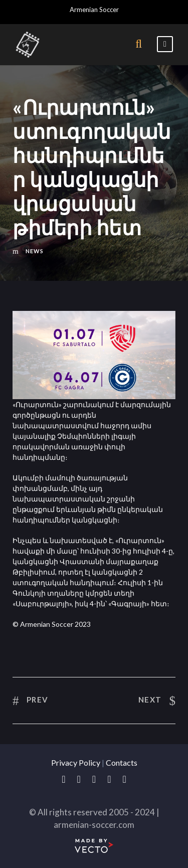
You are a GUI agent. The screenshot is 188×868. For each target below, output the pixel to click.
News (35, 251)
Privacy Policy (76, 762)
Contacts (122, 762)
